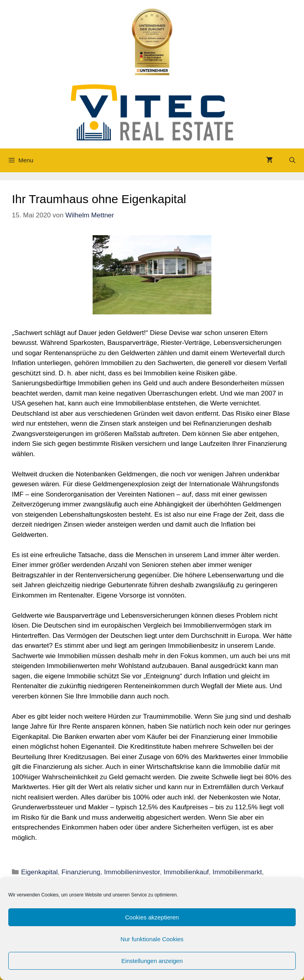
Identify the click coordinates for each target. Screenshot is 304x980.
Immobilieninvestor (132, 872)
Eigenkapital (39, 872)
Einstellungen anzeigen (152, 961)
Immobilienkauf (186, 872)
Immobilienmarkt (237, 872)
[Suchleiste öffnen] (292, 160)
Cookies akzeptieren (152, 917)
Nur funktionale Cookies (152, 939)
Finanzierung (81, 872)
